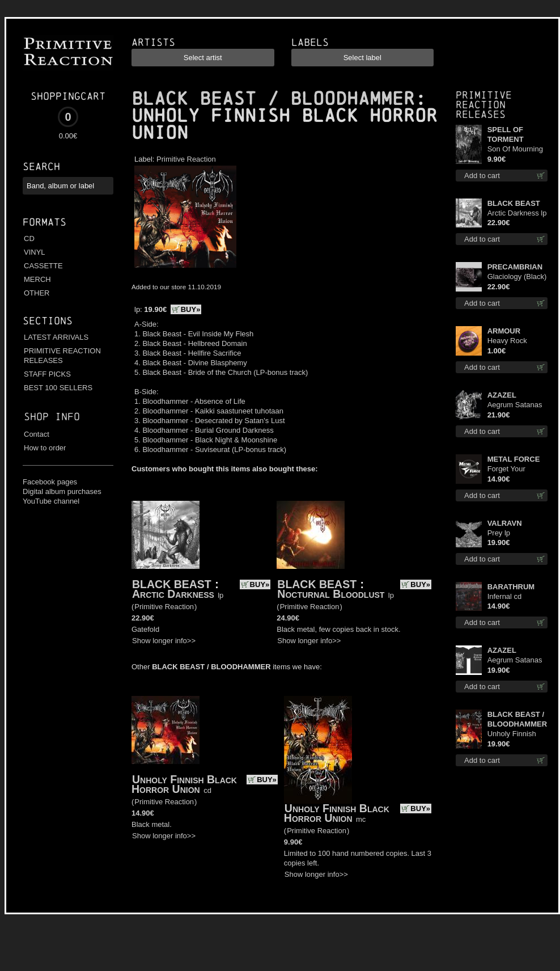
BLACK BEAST (172, 584)
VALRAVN (505, 523)
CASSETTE (43, 266)
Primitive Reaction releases (484, 105)
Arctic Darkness (173, 594)
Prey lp (499, 533)
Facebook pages (50, 482)
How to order (45, 448)
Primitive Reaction (186, 159)
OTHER (37, 293)
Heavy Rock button (507, 341)
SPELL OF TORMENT (506, 134)
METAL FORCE (514, 459)
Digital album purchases (62, 491)
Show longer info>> (164, 641)
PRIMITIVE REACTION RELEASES (62, 356)
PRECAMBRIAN (515, 267)
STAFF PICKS (47, 374)
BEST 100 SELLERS (58, 388)
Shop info (52, 417)
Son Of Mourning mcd (515, 149)
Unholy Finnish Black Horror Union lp (512, 734)
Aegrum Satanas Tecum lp (515, 405)
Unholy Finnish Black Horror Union (184, 784)
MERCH (37, 279)
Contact (37, 434)
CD (29, 238)
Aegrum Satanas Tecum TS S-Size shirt (516, 660)
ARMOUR (504, 331)
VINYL (35, 252)
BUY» (191, 309)
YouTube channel (51, 501)
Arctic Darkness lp (517, 213)
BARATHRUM (511, 587)
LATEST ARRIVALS (56, 337)
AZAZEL (502, 395)
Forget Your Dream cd (506, 469)
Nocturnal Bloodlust (331, 594)
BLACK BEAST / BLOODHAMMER (273, 99)
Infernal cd (505, 596)
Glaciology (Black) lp (517, 277)
